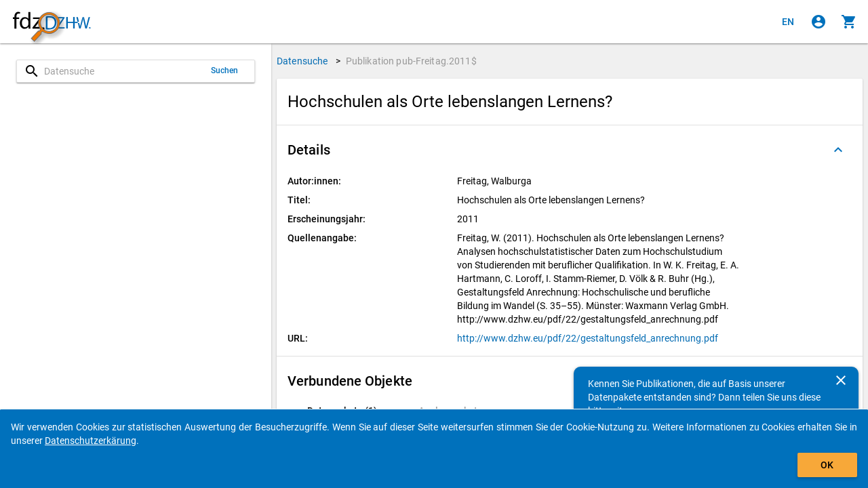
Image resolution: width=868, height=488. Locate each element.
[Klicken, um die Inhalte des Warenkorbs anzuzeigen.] (849, 22)
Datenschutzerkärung (91, 441)
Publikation (411, 61)
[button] (570, 150)
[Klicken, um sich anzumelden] (818, 22)
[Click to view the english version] (788, 22)
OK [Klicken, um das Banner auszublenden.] (827, 465)
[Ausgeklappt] (838, 150)
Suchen (225, 70)
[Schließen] (841, 380)
